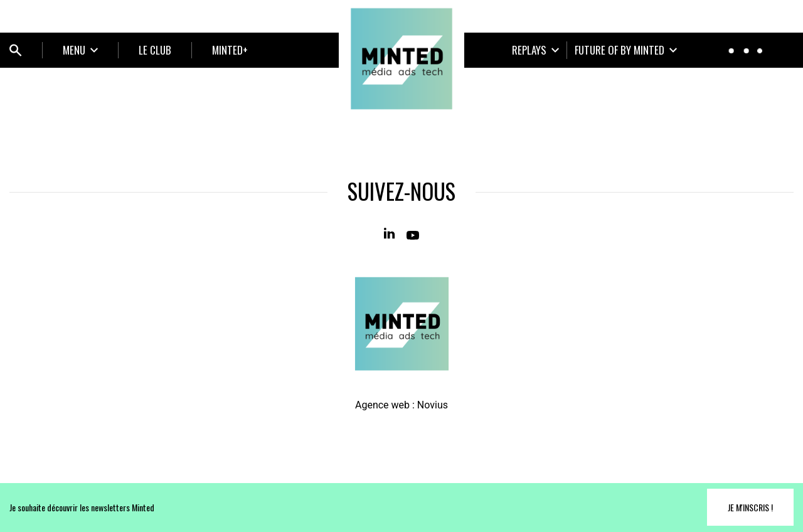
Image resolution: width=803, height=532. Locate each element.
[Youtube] (413, 234)
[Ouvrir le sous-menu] (80, 50)
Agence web (382, 405)
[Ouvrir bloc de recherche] (16, 50)
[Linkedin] (390, 234)
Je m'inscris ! (750, 507)
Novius (433, 405)
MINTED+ (230, 50)
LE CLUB (155, 50)
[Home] (401, 59)
